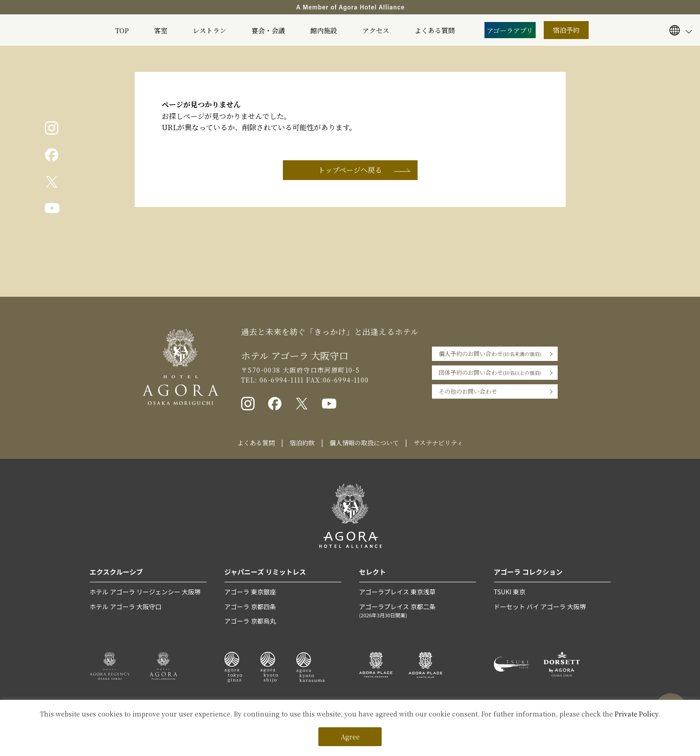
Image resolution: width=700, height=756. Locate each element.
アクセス (376, 30)
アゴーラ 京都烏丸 (250, 621)
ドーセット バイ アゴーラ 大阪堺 (540, 607)
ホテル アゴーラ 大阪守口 (126, 607)
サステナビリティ (438, 443)
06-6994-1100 (346, 380)
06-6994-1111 (281, 380)
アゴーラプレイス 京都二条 (418, 611)
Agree (350, 737)
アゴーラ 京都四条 (250, 607)
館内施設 (324, 30)
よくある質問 (435, 30)
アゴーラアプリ (510, 30)
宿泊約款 (302, 443)
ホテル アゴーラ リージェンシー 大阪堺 (145, 592)
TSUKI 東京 (510, 592)
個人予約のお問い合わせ (490, 354)
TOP (122, 30)
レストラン (209, 30)
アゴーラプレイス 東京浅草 (398, 592)
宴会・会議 (268, 30)
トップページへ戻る (350, 170)
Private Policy (636, 714)
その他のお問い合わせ (468, 391)
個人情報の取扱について (364, 443)
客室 (161, 30)
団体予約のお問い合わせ (490, 373)
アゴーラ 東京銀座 (250, 592)
